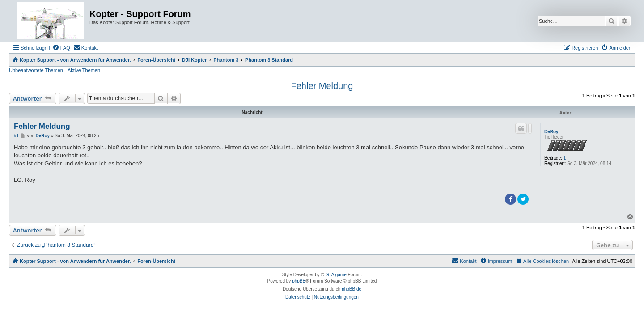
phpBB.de (352, 289)
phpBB (299, 281)
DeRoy (551, 132)
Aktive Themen (84, 70)
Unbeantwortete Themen (36, 70)
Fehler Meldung (322, 86)
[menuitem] (61, 48)
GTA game (336, 275)
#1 (16, 136)
